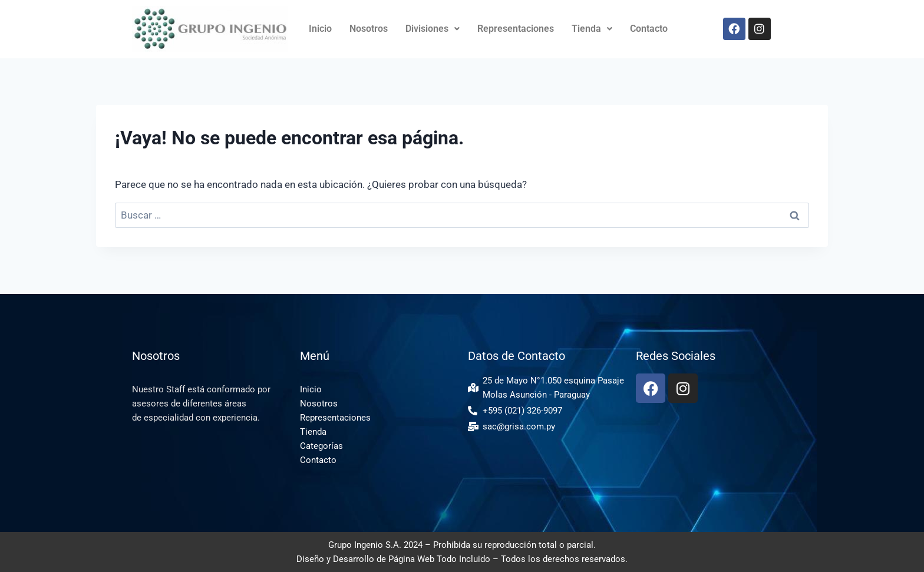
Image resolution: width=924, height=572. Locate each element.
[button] (433, 29)
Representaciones (516, 29)
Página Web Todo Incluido (439, 559)
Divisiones (433, 29)
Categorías (321, 446)
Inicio (320, 29)
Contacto (649, 29)
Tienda (592, 29)
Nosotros (369, 29)
